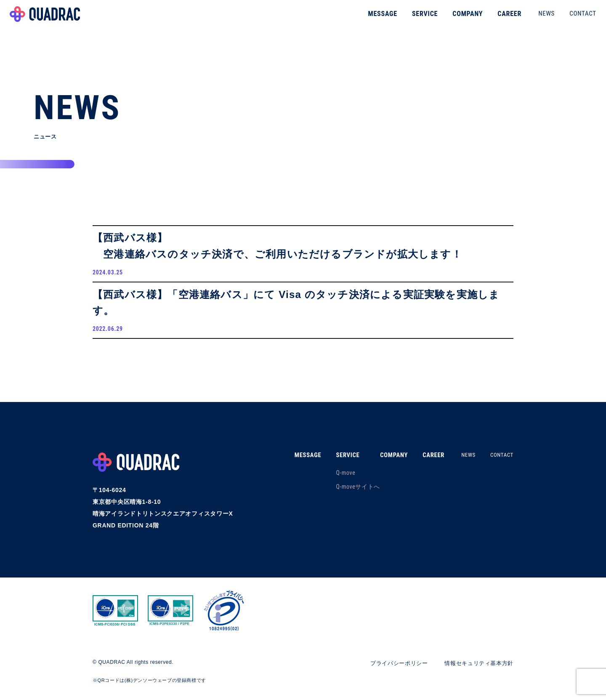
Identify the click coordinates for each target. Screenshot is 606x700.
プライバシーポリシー (392, 670)
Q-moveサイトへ (348, 493)
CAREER (498, 19)
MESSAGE (371, 19)
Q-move (335, 479)
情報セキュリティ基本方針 (476, 670)
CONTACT (571, 19)
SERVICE (413, 19)
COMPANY (456, 19)
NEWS (535, 19)
